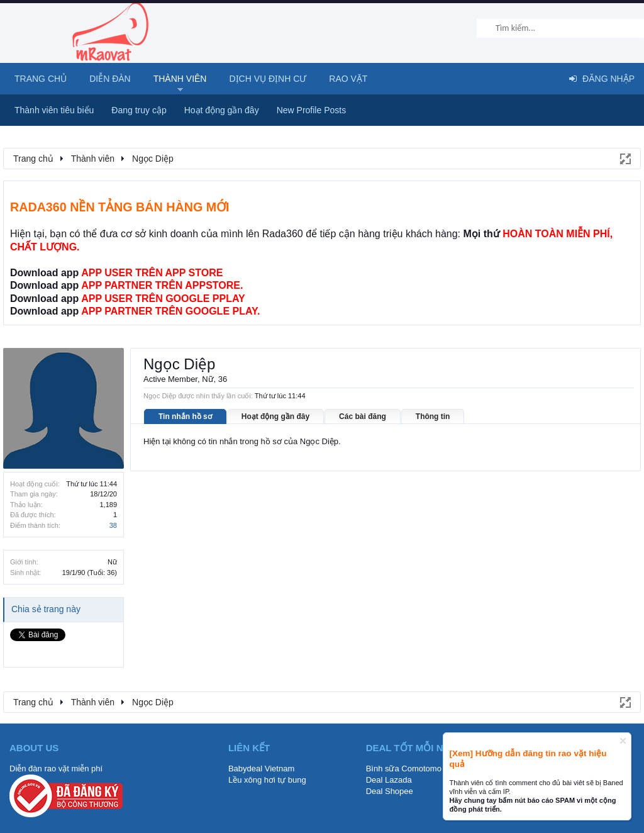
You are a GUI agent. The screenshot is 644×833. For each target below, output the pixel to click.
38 (113, 525)
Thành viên (180, 79)
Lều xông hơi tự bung (267, 780)
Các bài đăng (363, 416)
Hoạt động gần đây (275, 416)
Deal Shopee (390, 791)
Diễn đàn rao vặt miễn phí (56, 769)
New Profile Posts (311, 110)
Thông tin (433, 416)
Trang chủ (41, 79)
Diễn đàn (110, 79)
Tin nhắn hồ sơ (185, 416)
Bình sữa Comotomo (404, 769)
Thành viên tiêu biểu (54, 110)
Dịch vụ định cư (268, 79)
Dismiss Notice (623, 741)
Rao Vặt (348, 79)
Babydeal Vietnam (261, 769)
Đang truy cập (139, 110)
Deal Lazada (389, 780)
